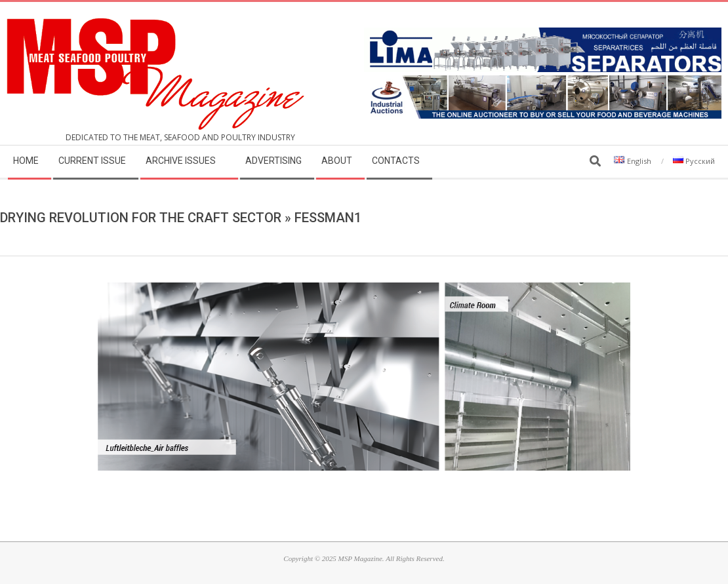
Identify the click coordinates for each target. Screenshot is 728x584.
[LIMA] (543, 35)
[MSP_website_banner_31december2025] (543, 83)
